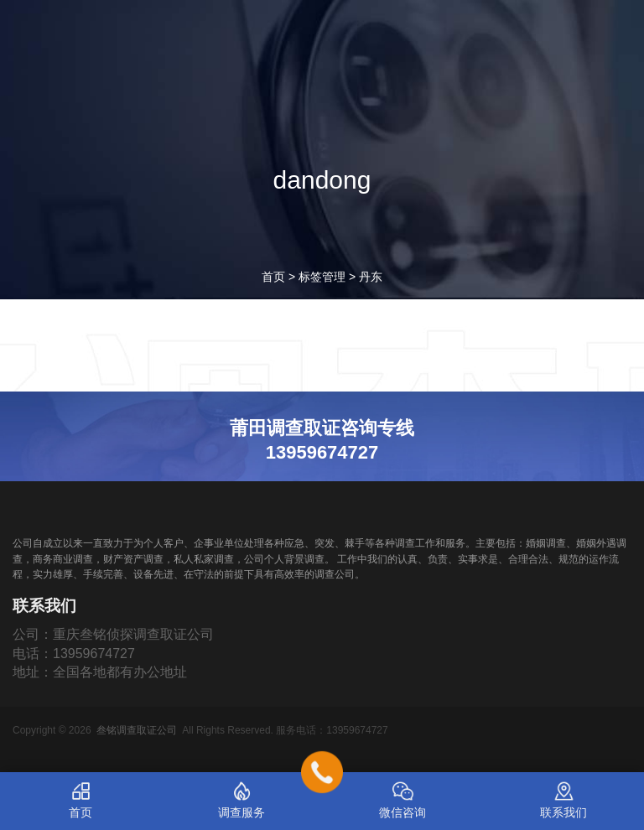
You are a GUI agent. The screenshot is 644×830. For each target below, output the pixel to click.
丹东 (371, 277)
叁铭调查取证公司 (137, 730)
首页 (273, 277)
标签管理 (322, 277)
